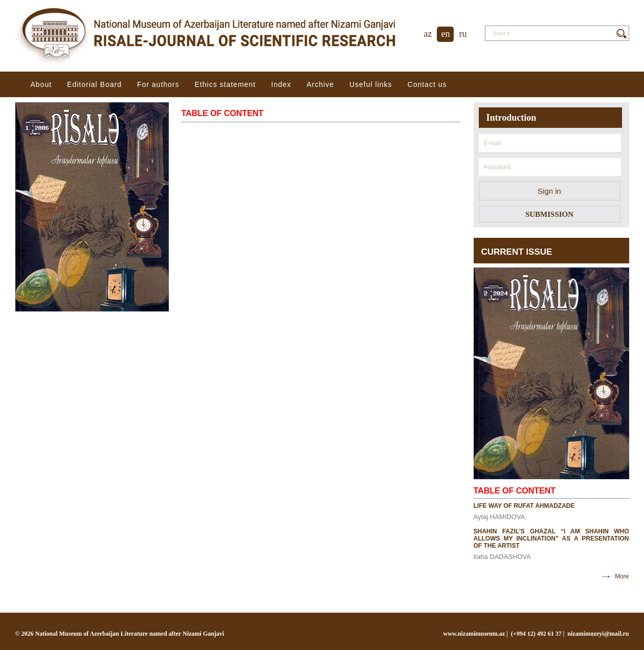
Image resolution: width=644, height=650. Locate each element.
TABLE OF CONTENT (223, 113)
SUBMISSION (549, 214)
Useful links (371, 84)
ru (463, 34)
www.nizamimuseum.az (474, 634)
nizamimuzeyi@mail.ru (598, 634)
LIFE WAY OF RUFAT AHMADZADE (524, 506)
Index (281, 84)
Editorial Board (94, 84)
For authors (158, 84)
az (428, 34)
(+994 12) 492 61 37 (536, 634)
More (622, 576)
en (445, 34)
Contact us (427, 84)
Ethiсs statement (226, 84)
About (41, 84)
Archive (320, 84)
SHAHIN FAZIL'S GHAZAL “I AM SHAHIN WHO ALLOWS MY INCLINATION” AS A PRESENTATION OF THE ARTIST (551, 539)
